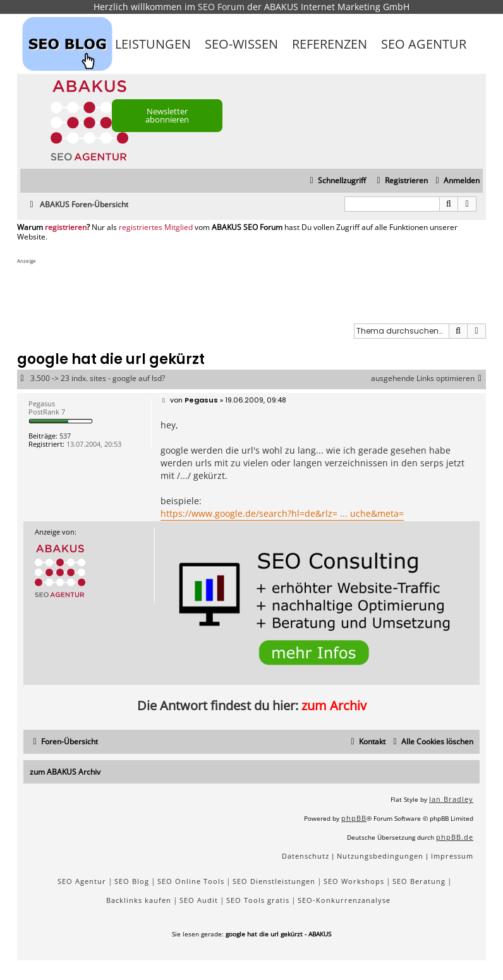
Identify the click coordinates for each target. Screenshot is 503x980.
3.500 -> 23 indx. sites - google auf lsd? (98, 378)
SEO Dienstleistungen (274, 881)
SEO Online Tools (191, 881)
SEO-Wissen (241, 44)
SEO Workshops (354, 881)
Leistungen (153, 44)
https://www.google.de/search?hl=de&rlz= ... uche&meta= (282, 513)
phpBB (354, 818)
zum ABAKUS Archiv (65, 772)
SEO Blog (132, 881)
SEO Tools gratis (258, 900)
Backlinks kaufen (139, 900)
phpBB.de (455, 837)
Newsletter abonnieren (167, 115)
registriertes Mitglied (156, 227)
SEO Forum (221, 7)
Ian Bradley (451, 799)
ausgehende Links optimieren (428, 378)
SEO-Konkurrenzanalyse (344, 900)
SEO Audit (199, 900)
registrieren (66, 227)
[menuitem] (456, 181)
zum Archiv (334, 705)
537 (65, 436)
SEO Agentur (424, 44)
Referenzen (330, 44)
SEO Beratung (419, 881)
